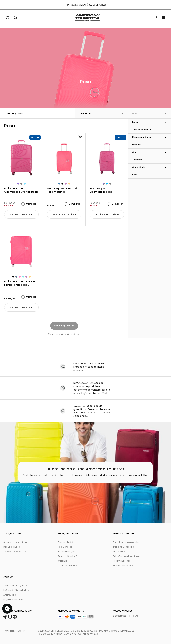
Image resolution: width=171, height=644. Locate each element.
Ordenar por (102, 113)
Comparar (29, 204)
